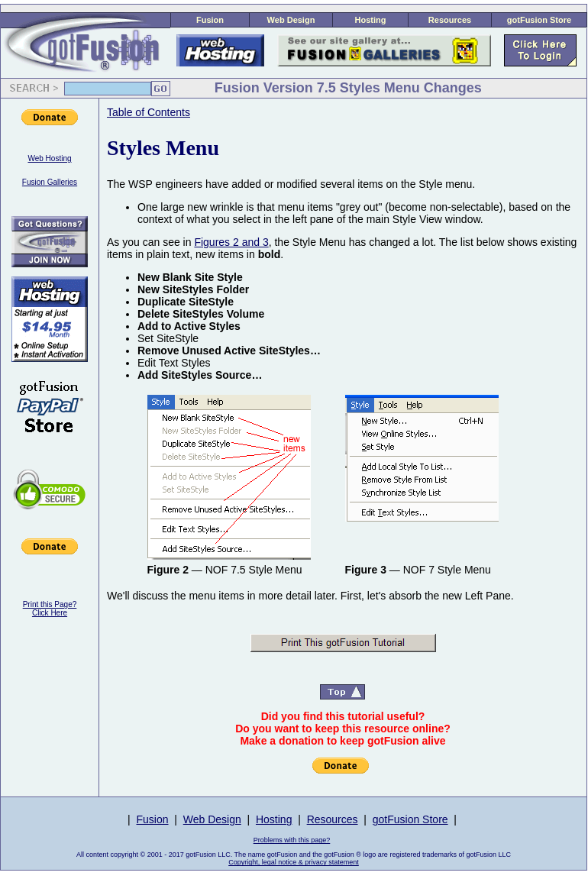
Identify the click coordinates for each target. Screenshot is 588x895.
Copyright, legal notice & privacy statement (294, 862)
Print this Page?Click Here (50, 609)
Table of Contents (149, 112)
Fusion (210, 20)
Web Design (291, 20)
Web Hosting (49, 158)
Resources (450, 20)
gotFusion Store (539, 20)
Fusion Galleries (50, 182)
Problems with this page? (292, 840)
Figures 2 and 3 (231, 242)
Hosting (371, 20)
